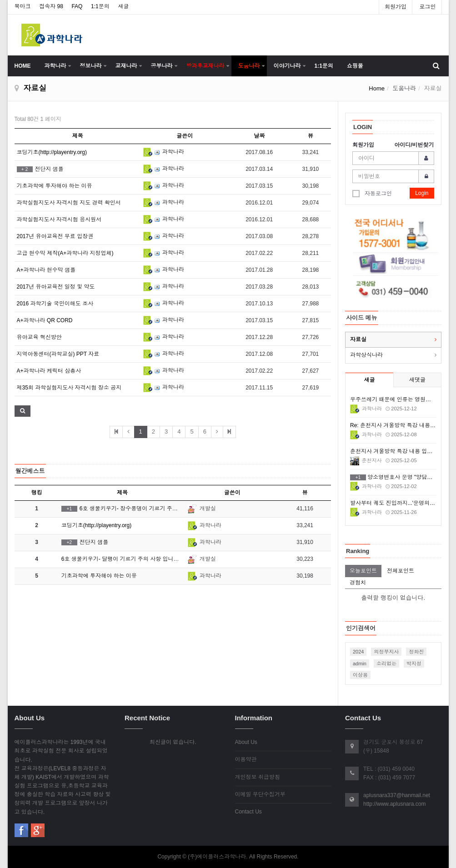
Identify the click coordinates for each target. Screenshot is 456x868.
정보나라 (91, 66)
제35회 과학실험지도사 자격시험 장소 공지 (69, 388)
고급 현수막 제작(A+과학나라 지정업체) (65, 253)
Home (377, 88)
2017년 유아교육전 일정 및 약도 (56, 287)
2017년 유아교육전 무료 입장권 (55, 236)
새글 (123, 6)
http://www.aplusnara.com (394, 804)
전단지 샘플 (40, 169)
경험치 (358, 583)
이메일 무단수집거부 (260, 794)
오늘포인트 (363, 571)
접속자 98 (51, 6)
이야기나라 (287, 66)
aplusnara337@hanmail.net (397, 795)
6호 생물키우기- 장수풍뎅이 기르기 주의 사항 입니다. (135, 509)
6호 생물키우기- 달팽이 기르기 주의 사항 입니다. (121, 559)
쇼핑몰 (355, 66)
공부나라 (162, 66)
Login (422, 193)
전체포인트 (401, 571)
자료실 (358, 339)
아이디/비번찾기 (414, 145)
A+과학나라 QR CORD (45, 320)
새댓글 (417, 380)
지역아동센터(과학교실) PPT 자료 (58, 354)
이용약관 (246, 759)
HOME (23, 66)
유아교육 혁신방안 (39, 337)
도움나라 (249, 66)
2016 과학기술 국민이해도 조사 (55, 304)
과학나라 (55, 66)
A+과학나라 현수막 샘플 (46, 270)
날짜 (259, 136)
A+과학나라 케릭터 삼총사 (49, 371)
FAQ (77, 6)
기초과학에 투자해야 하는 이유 (55, 186)
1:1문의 (100, 6)
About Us (246, 742)
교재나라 (126, 66)
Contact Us (248, 812)
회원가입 (396, 7)
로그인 (428, 7)
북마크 (23, 6)
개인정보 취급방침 (258, 777)
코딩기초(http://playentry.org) (52, 152)
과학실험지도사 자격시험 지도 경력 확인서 (69, 203)
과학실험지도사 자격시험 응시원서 (59, 219)
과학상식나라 (366, 355)
